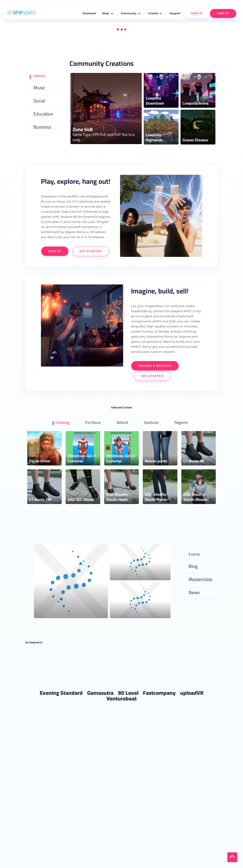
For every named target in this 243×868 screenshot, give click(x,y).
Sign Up (223, 13)
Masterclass (200, 591)
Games (40, 76)
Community (131, 13)
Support (175, 13)
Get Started (65, 262)
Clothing (57, 432)
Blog (193, 578)
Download (89, 13)
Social (39, 102)
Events (195, 565)
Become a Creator (157, 376)
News (194, 604)
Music (39, 89)
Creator (156, 13)
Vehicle (122, 432)
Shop (108, 13)
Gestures (154, 432)
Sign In (197, 13)
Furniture (90, 432)
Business (42, 128)
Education (43, 115)
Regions (186, 432)
